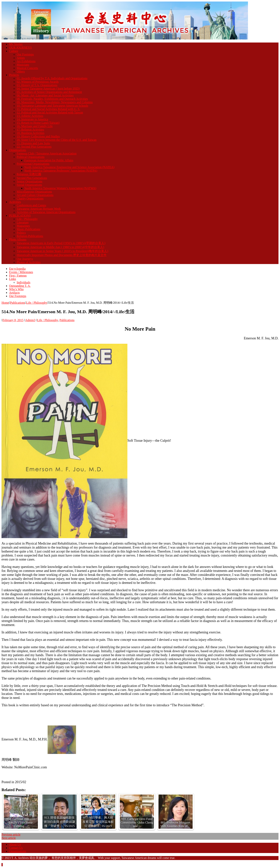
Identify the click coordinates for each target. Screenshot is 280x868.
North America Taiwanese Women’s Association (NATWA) (60, 188)
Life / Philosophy (27, 219)
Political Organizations (31, 157)
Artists (21, 58)
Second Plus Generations (32, 178)
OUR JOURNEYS (20, 48)
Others (21, 71)
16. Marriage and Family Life (35, 126)
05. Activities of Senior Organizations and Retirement (49, 92)
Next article (9, 838)
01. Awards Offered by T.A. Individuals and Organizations (52, 78)
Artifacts (14, 293)
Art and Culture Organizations (35, 195)
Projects (14, 75)
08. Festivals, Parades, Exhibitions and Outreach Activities (52, 99)
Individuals (24, 282)
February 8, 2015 (13, 320)
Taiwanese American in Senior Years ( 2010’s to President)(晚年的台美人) (62, 251)
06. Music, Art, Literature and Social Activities (45, 95)
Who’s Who (16, 289)
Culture (14, 51)
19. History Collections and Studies (38, 136)
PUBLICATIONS (20, 216)
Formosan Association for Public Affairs (49, 160)
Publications (18, 303)
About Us (15, 844)
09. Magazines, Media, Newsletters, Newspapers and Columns (55, 102)
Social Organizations (29, 185)
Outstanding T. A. (20, 286)
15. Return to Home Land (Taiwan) (38, 123)
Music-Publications (28, 229)
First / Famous (18, 276)
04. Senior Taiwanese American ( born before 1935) (48, 89)
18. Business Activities (31, 133)
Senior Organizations (29, 181)
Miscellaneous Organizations (34, 192)
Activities (15, 202)
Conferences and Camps (31, 205)
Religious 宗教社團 (29, 174)
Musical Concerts (27, 68)
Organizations (18, 150)
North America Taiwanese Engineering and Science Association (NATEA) (69, 167)
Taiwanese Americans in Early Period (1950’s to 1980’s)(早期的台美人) (61, 243)
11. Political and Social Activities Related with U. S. (48, 109)
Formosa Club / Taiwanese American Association (47, 153)
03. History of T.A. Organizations (37, 85)
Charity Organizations (30, 198)
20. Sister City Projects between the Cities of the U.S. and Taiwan (57, 140)
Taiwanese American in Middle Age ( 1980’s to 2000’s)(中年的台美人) (60, 247)
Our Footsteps (25, 54)
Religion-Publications (30, 236)
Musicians (23, 65)
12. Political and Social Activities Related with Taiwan (50, 112)
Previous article (11, 834)
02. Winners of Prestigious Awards (38, 82)
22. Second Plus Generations (34, 147)
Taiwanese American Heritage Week (39, 209)
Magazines (23, 226)
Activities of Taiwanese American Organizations (46, 212)
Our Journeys (25, 259)
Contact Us (16, 848)
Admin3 (30, 320)
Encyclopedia (17, 269)
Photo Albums (18, 239)
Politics (21, 233)
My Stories (16, 44)
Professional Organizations (33, 164)
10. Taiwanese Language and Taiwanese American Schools (52, 106)
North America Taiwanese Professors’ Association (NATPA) (61, 171)
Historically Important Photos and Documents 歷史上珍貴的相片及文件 (62, 255)
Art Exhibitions (26, 61)
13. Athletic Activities (30, 116)
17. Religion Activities (30, 130)
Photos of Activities (29, 262)
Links (13, 279)
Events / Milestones (21, 272)
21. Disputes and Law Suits (33, 143)
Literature (23, 222)
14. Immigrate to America (32, 119)
